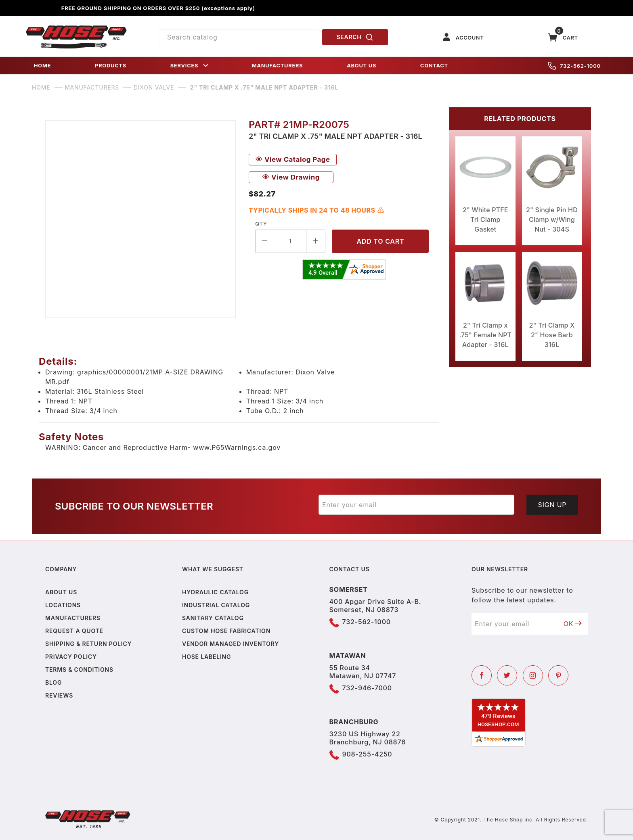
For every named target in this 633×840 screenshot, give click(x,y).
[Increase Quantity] (316, 241)
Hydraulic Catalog (215, 592)
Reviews (59, 695)
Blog (53, 682)
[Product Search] (238, 37)
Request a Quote (74, 631)
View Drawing (291, 177)
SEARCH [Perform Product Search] (355, 37)
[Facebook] (482, 675)
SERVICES (190, 66)
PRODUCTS (111, 66)
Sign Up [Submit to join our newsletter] (552, 505)
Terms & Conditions (79, 670)
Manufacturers (73, 618)
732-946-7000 (367, 688)
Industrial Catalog (216, 605)
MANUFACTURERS (278, 66)
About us (61, 592)
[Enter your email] (416, 505)
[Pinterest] (558, 675)
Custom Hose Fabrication (226, 631)
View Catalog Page (293, 159)
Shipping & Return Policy (88, 644)
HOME (42, 66)
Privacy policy (71, 657)
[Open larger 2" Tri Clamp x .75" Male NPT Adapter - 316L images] (140, 219)
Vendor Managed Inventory (231, 644)
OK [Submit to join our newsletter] (573, 624)
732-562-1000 (574, 66)
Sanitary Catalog (213, 618)
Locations (63, 605)
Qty (261, 224)
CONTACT (434, 66)
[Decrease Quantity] (265, 241)
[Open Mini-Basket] (563, 37)
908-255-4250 (367, 754)
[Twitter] (507, 675)
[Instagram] (533, 675)
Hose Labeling (206, 657)
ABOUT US (362, 66)
